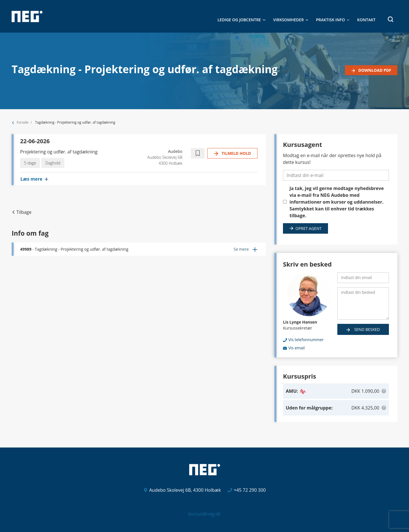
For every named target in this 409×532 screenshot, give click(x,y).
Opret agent (308, 228)
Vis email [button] (297, 348)
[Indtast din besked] (363, 303)
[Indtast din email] (363, 278)
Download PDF (374, 70)
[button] (388, 19)
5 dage (30, 163)
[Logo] (27, 16)
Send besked (367, 329)
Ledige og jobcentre (239, 20)
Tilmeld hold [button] (236, 153)
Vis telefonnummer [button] (306, 340)
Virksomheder (289, 20)
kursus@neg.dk (204, 514)
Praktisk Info (331, 20)
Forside (23, 122)
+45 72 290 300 (250, 490)
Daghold (53, 163)
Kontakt (366, 20)
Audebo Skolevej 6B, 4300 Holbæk (185, 490)
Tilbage (24, 212)
